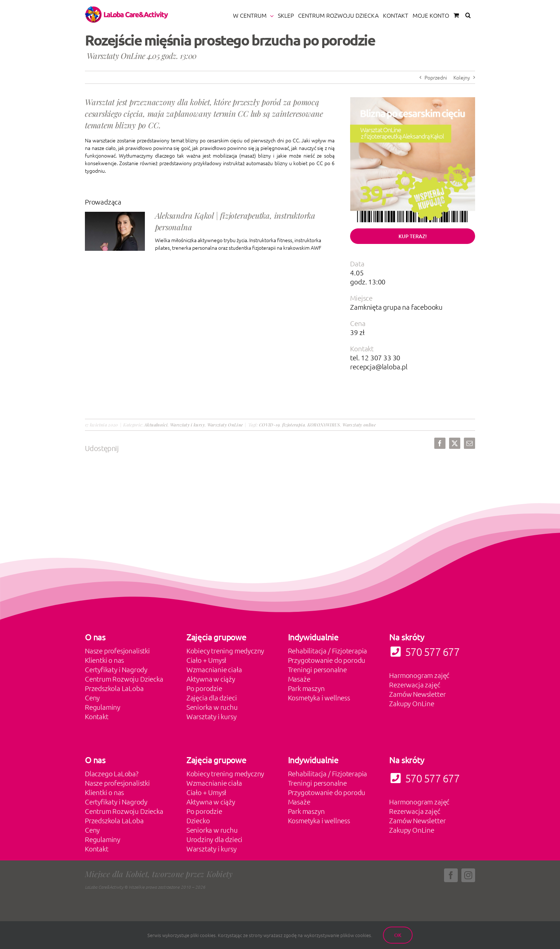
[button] (468, 15)
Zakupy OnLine (412, 703)
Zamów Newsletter (417, 694)
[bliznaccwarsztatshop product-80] (413, 100)
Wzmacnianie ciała (214, 669)
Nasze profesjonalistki (117, 650)
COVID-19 (269, 425)
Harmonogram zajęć (419, 675)
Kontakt (97, 716)
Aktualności (156, 425)
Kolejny (462, 77)
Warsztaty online (359, 425)
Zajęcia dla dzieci (212, 697)
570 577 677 (424, 778)
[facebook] (451, 875)
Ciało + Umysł (206, 660)
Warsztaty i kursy (188, 425)
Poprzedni (436, 77)
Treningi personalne (317, 669)
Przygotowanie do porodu (327, 660)
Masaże (299, 679)
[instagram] (468, 875)
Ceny (92, 697)
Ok (398, 935)
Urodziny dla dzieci (214, 839)
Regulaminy (103, 707)
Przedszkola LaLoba (114, 688)
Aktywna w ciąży (211, 679)
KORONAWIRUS (324, 425)
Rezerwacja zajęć (415, 684)
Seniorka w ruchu (212, 707)
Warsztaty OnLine (225, 425)
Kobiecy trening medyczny (225, 650)
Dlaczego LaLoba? (112, 773)
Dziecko (198, 820)
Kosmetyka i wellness (319, 697)
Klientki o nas (104, 660)
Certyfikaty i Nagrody (116, 669)
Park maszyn (306, 688)
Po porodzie (204, 688)
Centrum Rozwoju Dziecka (124, 679)
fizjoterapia (294, 425)
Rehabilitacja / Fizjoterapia (328, 650)
